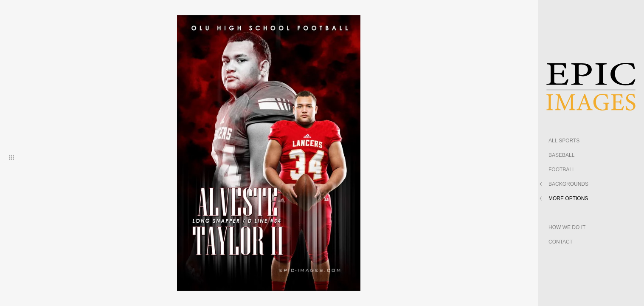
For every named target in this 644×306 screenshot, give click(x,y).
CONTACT (561, 242)
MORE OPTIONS (568, 198)
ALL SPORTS (564, 141)
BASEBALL (561, 155)
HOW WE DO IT (567, 227)
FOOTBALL (562, 170)
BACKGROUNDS (568, 184)
